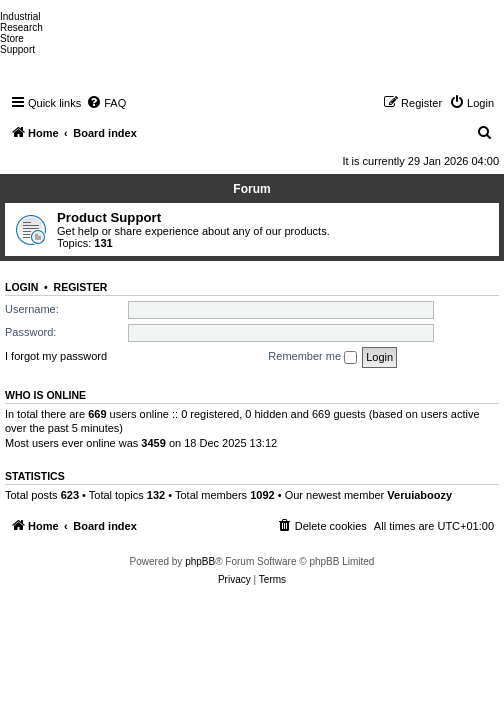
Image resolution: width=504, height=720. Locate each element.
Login (21, 287)
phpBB (200, 561)
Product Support (109, 217)
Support (17, 49)
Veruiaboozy (419, 495)
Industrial (20, 16)
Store (12, 38)
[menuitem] (106, 103)
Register (81, 287)
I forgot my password (56, 356)
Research (21, 27)
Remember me (312, 357)
